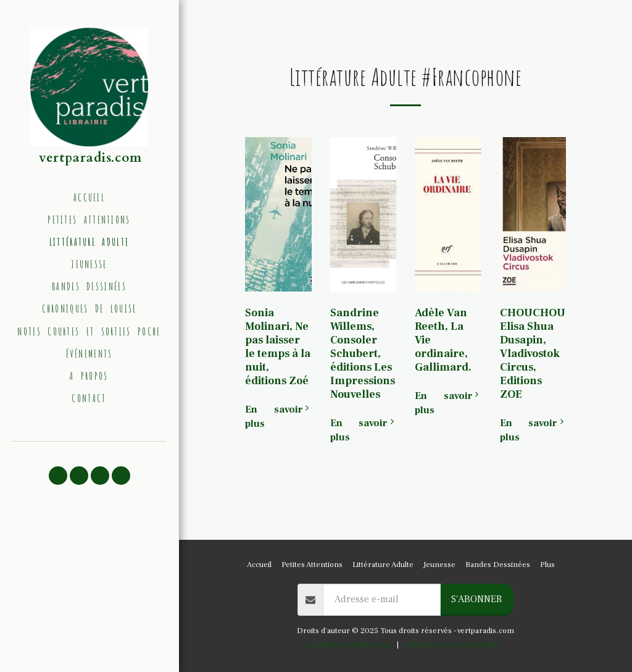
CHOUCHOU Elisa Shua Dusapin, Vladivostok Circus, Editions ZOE (533, 354)
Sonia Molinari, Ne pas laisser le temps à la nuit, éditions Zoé (278, 347)
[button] (58, 476)
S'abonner (476, 599)
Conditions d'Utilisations (347, 645)
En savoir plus (278, 416)
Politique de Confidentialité (453, 645)
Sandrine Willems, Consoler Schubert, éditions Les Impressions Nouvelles (363, 354)
